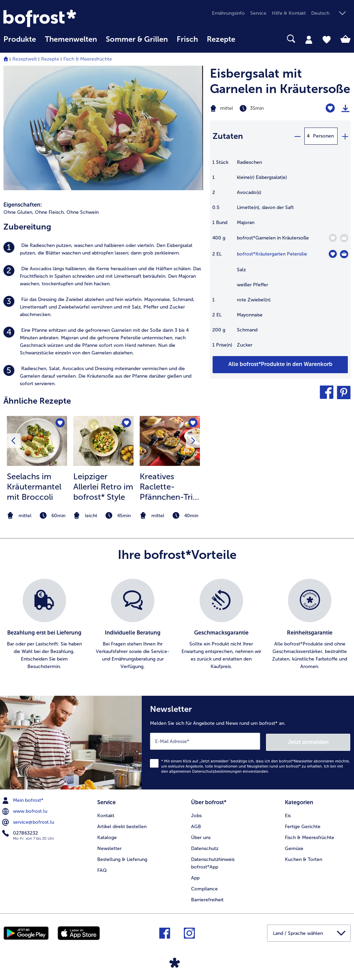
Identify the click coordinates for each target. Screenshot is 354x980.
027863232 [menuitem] (21, 832)
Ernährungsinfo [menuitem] (228, 13)
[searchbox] (249, 39)
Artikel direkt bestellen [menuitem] (122, 825)
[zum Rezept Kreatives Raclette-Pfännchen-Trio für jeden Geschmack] (170, 441)
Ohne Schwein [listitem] (83, 212)
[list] (177, 625)
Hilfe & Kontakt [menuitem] (289, 13)
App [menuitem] (195, 876)
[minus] (297, 136)
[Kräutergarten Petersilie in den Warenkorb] (344, 254)
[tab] (309, 39)
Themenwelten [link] (71, 39)
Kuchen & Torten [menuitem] (304, 858)
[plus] (345, 136)
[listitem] (103, 249)
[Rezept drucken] (345, 108)
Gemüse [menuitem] (294, 847)
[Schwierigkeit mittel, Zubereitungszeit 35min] (256, 108)
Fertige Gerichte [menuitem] (303, 825)
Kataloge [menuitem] (107, 836)
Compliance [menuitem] (204, 887)
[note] (37, 516)
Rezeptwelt (25, 59)
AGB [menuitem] (196, 825)
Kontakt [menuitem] (106, 814)
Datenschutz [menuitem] (205, 847)
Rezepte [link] (221, 39)
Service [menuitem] (258, 13)
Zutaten (228, 136)
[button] (331, 14)
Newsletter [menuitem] (109, 847)
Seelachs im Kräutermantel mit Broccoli (34, 487)
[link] (55, 18)
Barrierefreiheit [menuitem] (207, 898)
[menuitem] (20, 43)
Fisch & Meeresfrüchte (88, 59)
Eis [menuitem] (288, 814)
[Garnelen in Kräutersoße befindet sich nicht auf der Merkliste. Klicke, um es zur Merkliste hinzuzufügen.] (333, 238)
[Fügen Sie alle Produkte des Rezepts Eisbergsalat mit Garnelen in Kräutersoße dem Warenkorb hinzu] (280, 365)
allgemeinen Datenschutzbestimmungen (205, 770)
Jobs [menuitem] (196, 814)
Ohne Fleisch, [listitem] (50, 212)
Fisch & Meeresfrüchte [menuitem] (309, 836)
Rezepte (50, 59)
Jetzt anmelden (321, 741)
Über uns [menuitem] (201, 836)
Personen (323, 136)
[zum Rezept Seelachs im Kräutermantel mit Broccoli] (37, 441)
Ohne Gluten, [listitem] (18, 212)
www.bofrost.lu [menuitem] (25, 810)
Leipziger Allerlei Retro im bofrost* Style (103, 487)
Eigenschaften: (23, 205)
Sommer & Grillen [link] (137, 39)
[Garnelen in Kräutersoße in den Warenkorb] (344, 238)
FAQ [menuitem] (102, 869)
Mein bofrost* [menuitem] (23, 799)
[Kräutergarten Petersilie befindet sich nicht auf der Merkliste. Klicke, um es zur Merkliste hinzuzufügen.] (333, 254)
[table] (280, 257)
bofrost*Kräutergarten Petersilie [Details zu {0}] (272, 254)
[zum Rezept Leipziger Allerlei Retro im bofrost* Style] (103, 441)
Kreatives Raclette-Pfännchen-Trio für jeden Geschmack (169, 487)
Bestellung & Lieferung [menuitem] (122, 858)
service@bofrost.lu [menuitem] (29, 821)
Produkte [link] (20, 39)
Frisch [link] (187, 39)
